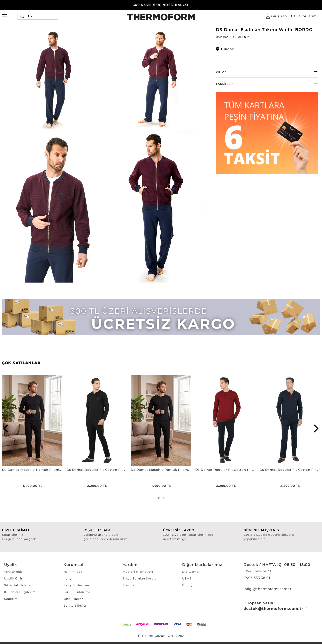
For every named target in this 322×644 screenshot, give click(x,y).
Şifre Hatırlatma (17, 585)
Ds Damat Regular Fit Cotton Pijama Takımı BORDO (225, 470)
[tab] (267, 71)
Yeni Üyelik (13, 572)
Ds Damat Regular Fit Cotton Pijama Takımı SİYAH (97, 470)
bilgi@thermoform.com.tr (267, 589)
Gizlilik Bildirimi (77, 592)
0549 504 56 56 (258, 571)
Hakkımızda (73, 572)
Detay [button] (221, 72)
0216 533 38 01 (257, 578)
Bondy (187, 585)
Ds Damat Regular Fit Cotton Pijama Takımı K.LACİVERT (290, 470)
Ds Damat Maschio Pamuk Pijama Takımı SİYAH (32, 470)
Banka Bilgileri (76, 606)
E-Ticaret (146, 636)
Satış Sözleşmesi (77, 585)
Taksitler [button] (224, 84)
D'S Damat (191, 572)
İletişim (70, 578)
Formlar (129, 585)
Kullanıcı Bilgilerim (20, 592)
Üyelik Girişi (14, 578)
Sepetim (11, 599)
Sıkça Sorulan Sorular (140, 578)
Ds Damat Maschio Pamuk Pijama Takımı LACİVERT (161, 470)
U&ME (187, 578)
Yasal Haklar (73, 599)
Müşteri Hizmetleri (138, 572)
